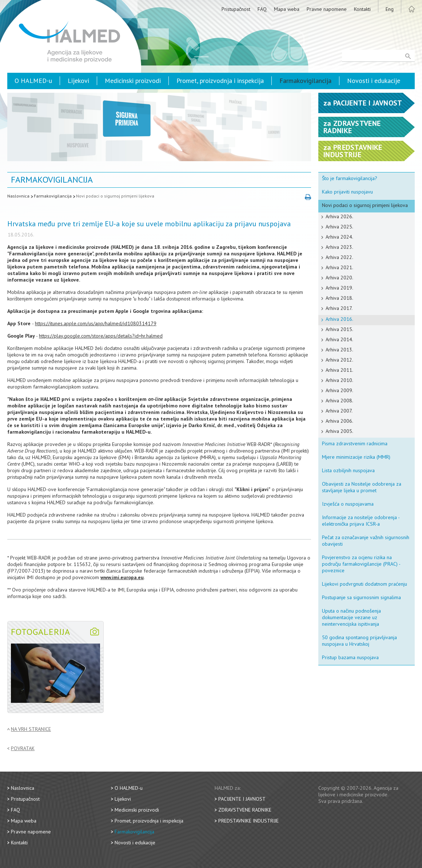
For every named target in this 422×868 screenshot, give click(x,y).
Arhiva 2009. (339, 390)
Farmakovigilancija (305, 81)
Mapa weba (287, 9)
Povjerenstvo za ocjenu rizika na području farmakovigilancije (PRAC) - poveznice (361, 564)
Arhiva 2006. (339, 421)
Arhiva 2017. (339, 308)
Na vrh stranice (31, 729)
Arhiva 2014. (339, 339)
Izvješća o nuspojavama (348, 504)
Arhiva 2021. (339, 267)
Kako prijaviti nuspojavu (347, 192)
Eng (390, 9)
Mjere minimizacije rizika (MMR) (356, 457)
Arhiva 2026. (339, 216)
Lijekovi (78, 81)
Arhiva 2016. (339, 319)
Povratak (23, 748)
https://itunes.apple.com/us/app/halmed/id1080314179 (96, 323)
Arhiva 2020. (339, 278)
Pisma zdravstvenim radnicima (355, 443)
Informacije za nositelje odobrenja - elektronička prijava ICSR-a (361, 521)
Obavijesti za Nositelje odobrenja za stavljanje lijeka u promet (362, 487)
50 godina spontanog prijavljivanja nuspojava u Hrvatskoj (359, 641)
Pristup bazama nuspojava (350, 657)
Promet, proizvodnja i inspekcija (220, 81)
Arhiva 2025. (339, 227)
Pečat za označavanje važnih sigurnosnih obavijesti (366, 541)
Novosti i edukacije (374, 81)
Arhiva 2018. (339, 298)
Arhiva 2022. (339, 257)
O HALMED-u (33, 81)
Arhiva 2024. (339, 237)
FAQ (262, 9)
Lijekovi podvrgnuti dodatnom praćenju (365, 584)
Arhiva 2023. (339, 247)
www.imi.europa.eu (122, 577)
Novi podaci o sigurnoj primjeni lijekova (115, 196)
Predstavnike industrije (248, 821)
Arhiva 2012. (339, 360)
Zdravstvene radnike (245, 810)
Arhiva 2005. (339, 431)
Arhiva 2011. (339, 370)
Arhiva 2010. (339, 380)
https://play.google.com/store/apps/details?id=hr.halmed (101, 336)
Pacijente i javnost (242, 799)
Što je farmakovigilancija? (350, 178)
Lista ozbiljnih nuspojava (348, 470)
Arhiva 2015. (339, 329)
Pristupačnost (236, 9)
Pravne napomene (327, 9)
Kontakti (362, 9)
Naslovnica (18, 196)
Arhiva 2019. (339, 288)
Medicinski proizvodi (133, 81)
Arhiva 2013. (339, 350)
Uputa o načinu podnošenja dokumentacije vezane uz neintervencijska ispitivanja (351, 617)
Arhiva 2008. (339, 401)
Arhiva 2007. (339, 411)
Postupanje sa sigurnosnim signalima (361, 597)
